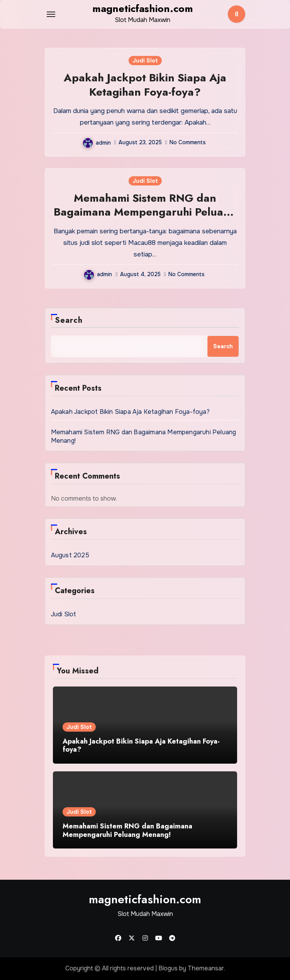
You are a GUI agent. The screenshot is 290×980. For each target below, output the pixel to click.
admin (97, 143)
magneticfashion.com (143, 8)
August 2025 (70, 555)
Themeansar (206, 968)
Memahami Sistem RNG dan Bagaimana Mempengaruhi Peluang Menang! (145, 212)
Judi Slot (145, 61)
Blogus (168, 968)
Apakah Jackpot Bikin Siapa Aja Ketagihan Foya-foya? (145, 85)
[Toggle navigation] (51, 14)
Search (69, 320)
